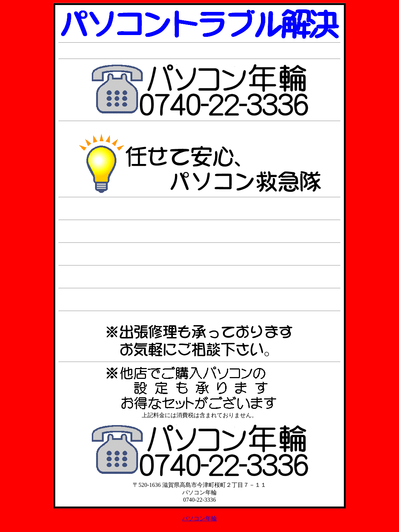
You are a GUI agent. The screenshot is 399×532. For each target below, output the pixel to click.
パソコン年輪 (199, 518)
